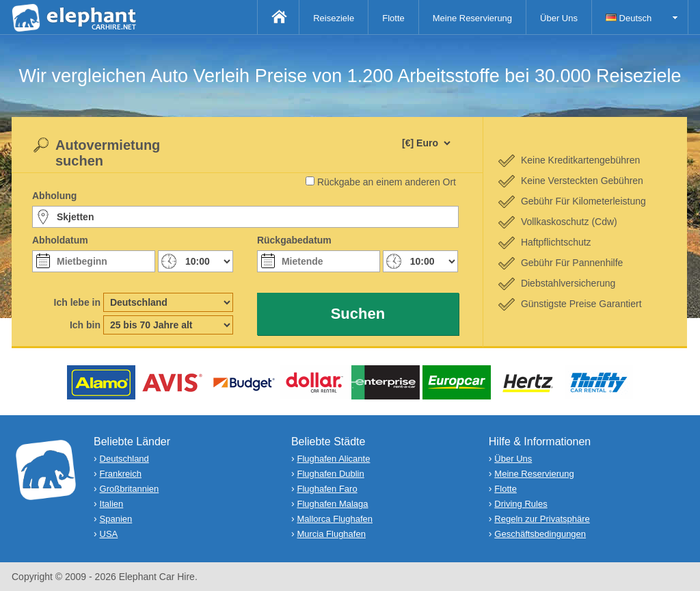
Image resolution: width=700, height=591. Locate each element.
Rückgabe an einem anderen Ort (387, 182)
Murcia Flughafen (331, 534)
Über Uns (559, 18)
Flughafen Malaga (332, 504)
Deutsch (629, 18)
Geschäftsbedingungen (540, 534)
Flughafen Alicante (333, 459)
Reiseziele (334, 18)
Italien (112, 504)
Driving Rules (521, 504)
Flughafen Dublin (330, 474)
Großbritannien (130, 489)
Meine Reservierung (472, 18)
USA (109, 534)
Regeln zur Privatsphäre (542, 519)
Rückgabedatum (294, 240)
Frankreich (121, 474)
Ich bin (85, 325)
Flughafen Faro (327, 489)
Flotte (393, 18)
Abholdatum (60, 240)
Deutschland (124, 459)
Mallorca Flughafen (335, 519)
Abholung (54, 196)
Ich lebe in (77, 302)
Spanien (116, 519)
